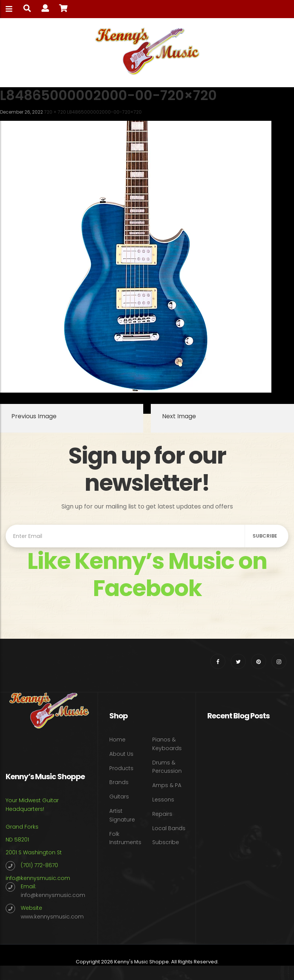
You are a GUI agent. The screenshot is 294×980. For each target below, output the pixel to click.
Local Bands (169, 828)
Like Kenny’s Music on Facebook (147, 575)
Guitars (119, 797)
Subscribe (166, 842)
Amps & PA (167, 785)
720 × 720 (55, 112)
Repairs (162, 814)
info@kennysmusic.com (38, 878)
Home (117, 740)
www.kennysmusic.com (52, 917)
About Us (121, 754)
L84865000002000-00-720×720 (104, 112)
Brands (119, 782)
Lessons (163, 800)
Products (121, 768)
